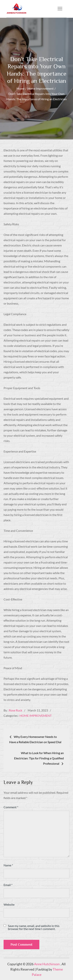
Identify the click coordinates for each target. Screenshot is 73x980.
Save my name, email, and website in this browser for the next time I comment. (34, 927)
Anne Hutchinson (47, 964)
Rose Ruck (16, 710)
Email (8, 885)
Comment (11, 807)
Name (8, 865)
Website (9, 904)
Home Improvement (36, 716)
